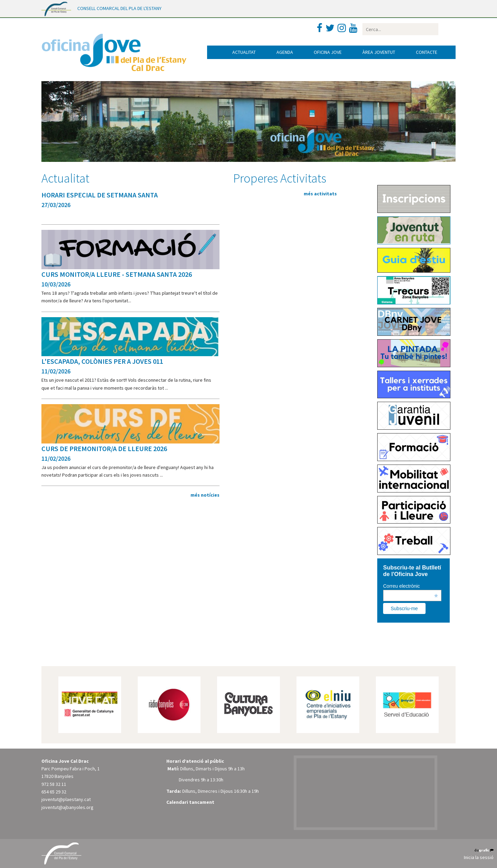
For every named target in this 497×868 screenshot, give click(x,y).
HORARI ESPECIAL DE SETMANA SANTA (100, 195)
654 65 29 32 (54, 792)
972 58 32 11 (54, 784)
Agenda (285, 52)
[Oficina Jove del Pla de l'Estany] (114, 51)
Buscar (444, 29)
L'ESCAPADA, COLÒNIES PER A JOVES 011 (102, 361)
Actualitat (244, 52)
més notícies (205, 495)
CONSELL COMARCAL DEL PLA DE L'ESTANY (119, 8)
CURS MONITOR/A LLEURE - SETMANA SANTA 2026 (117, 274)
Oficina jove (328, 52)
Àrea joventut (379, 52)
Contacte (427, 52)
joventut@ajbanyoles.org (67, 807)
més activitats (320, 194)
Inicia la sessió (479, 857)
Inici (215, 52)
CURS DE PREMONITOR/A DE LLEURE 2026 (104, 448)
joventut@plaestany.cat (66, 799)
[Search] (400, 29)
